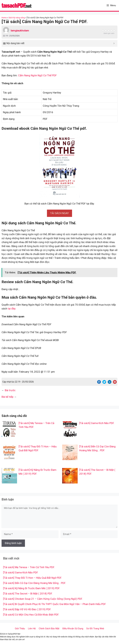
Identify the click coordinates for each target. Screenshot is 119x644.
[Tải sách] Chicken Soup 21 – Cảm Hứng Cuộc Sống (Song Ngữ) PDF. (43, 599)
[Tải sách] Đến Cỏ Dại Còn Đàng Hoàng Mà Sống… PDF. (34, 583)
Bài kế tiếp (7, 397)
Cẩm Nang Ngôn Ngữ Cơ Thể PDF (37, 75)
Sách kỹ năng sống (17, 18)
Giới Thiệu (20, 629)
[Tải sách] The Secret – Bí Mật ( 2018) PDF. (28, 594)
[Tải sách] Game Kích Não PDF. (97, 423)
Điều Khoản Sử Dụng (73, 629)
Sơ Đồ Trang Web (95, 629)
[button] (59, 213)
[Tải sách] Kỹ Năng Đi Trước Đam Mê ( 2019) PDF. (32, 588)
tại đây (12, 309)
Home (4, 18)
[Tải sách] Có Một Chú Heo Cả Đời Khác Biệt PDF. (31, 615)
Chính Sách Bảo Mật (49, 629)
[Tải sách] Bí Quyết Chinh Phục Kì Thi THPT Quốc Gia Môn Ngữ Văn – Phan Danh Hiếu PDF (54, 604)
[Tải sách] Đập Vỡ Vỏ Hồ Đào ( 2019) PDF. (27, 609)
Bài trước (10, 390)
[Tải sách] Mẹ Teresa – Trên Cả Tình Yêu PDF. (29, 567)
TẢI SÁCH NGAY (59, 213)
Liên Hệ (32, 629)
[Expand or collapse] (114, 43)
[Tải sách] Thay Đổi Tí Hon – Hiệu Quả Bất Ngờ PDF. (32, 578)
